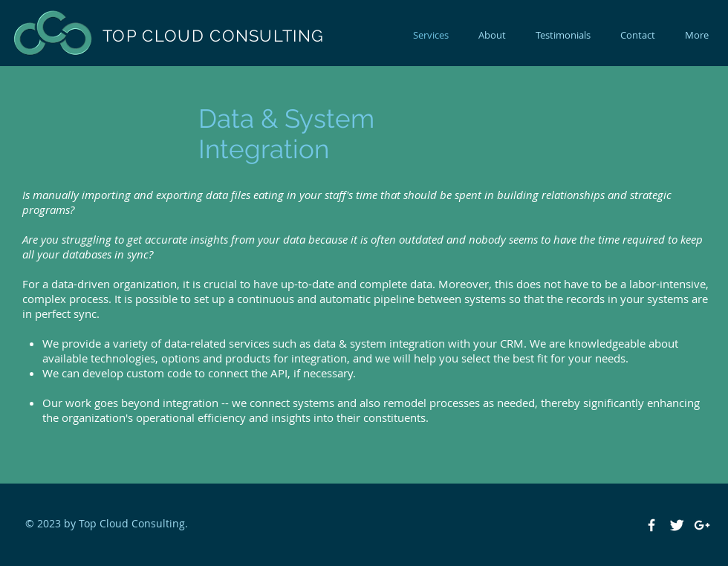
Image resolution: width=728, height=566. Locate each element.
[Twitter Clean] (677, 525)
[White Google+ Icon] (702, 525)
